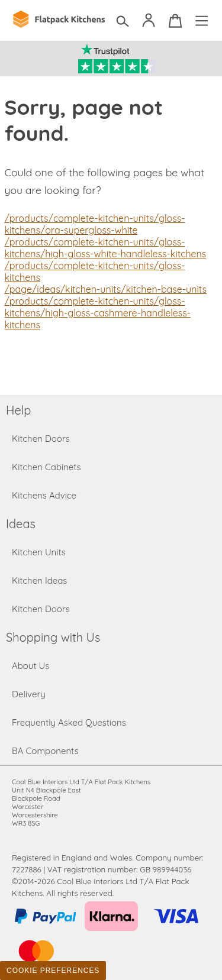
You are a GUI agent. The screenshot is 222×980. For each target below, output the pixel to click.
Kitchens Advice (44, 495)
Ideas (21, 524)
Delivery (29, 694)
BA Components (45, 751)
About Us (30, 666)
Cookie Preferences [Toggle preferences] (53, 971)
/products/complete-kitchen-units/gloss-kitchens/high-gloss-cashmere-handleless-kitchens (98, 313)
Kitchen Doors (41, 439)
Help (18, 410)
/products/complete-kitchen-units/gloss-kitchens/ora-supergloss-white (95, 224)
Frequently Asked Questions (69, 722)
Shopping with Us (53, 637)
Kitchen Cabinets (46, 467)
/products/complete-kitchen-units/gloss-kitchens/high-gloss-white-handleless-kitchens (106, 248)
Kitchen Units (39, 552)
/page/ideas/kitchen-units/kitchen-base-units (106, 289)
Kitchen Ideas (39, 580)
